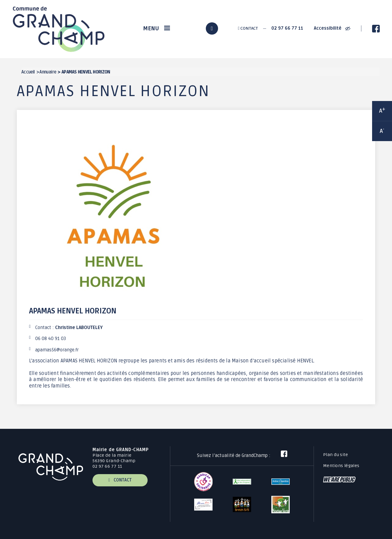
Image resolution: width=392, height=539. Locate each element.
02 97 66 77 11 (287, 28)
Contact (248, 28)
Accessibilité (332, 28)
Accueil (28, 72)
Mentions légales (341, 466)
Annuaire (48, 72)
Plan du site (335, 455)
